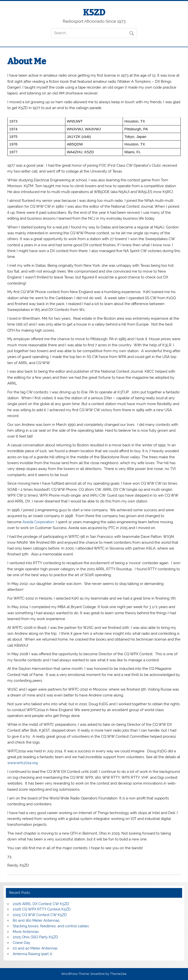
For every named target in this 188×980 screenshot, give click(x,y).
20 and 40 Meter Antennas (35, 948)
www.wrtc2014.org (23, 763)
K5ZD (94, 12)
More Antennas (26, 932)
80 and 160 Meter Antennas (36, 920)
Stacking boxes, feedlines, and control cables (51, 926)
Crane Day (22, 943)
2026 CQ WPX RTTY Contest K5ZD (42, 909)
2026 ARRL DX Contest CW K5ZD (41, 904)
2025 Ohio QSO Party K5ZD (35, 937)
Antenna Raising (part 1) (32, 954)
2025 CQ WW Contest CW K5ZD (40, 915)
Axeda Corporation (38, 522)
